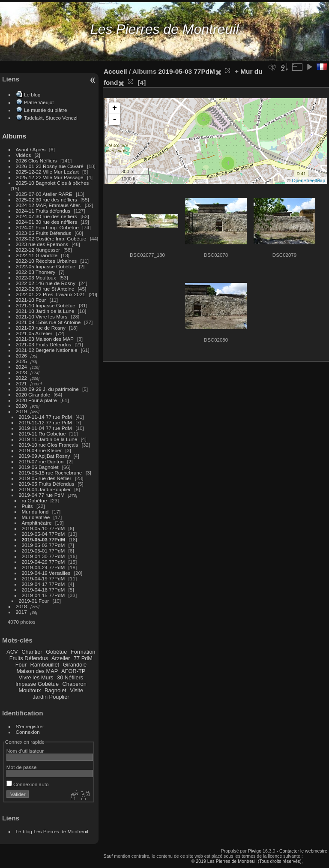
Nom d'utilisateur (25, 751)
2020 (21, 406)
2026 (21, 356)
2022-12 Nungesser (38, 250)
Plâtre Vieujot (39, 102)
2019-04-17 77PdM (43, 584)
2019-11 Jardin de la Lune (48, 439)
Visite (76, 690)
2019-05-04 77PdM (43, 534)
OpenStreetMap (308, 180)
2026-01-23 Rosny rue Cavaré (50, 166)
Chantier (32, 652)
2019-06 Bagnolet (39, 467)
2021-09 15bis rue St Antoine (48, 322)
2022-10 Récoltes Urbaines (46, 261)
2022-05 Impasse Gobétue (46, 266)
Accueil (115, 71)
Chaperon (75, 684)
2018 (21, 606)
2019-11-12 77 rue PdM (45, 422)
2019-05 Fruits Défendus (47, 484)
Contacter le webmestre (303, 851)
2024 (21, 367)
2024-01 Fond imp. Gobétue (47, 227)
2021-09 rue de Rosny (41, 328)
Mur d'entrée (36, 517)
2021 (21, 383)
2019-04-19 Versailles (46, 573)
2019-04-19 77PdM (43, 578)
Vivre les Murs (36, 677)
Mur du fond (35, 512)
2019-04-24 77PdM (43, 567)
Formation (83, 652)
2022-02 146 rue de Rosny (46, 283)
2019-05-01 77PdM (43, 551)
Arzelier (61, 658)
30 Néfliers (70, 677)
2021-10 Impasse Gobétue (46, 305)
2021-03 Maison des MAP (45, 339)
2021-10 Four (31, 300)
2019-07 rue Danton (41, 461)
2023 (21, 372)
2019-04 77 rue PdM (42, 495)
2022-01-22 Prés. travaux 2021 (51, 294)
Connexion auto (28, 784)
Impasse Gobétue (37, 684)
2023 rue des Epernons (42, 244)
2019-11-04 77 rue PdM (45, 428)
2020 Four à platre (36, 400)
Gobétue (56, 652)
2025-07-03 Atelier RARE (44, 194)
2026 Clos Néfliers (36, 161)
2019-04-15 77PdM (43, 595)
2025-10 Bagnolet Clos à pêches (52, 183)
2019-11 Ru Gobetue (42, 434)
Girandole (75, 665)
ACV (12, 652)
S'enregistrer (30, 726)
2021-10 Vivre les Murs (42, 317)
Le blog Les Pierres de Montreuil (52, 831)
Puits (27, 506)
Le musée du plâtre (46, 110)
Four (21, 665)
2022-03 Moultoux (36, 278)
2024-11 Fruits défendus (43, 211)
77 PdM (83, 658)
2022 (21, 378)
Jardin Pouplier (51, 697)
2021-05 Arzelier (34, 333)
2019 (21, 411)
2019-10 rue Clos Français (49, 445)
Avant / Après (31, 149)
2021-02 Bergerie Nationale (47, 350)
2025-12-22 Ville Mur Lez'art (47, 172)
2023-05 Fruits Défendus (44, 233)
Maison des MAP (37, 671)
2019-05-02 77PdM (43, 545)
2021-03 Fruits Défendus (44, 344)
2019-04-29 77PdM (43, 562)
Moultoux (30, 690)
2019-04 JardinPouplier (45, 489)
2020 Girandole (33, 395)
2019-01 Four (34, 601)
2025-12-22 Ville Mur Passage (50, 177)
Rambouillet (45, 665)
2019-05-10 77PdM (43, 528)
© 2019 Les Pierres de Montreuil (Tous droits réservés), (247, 861)
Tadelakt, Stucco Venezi (51, 118)
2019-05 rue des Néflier (45, 478)
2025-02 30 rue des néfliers (46, 200)
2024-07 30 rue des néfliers (46, 216)
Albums (14, 136)
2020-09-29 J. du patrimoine (47, 389)
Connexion (28, 732)
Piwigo (255, 851)
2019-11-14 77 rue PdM (45, 417)
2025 (21, 361)
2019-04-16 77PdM (43, 590)
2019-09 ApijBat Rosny (45, 456)
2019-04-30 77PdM (43, 556)
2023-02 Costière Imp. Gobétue (51, 239)
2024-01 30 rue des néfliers (47, 222)
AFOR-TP (73, 671)
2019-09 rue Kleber (40, 450)
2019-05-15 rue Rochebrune (51, 473)
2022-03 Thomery (36, 272)
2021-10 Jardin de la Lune (45, 311)
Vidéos (24, 155)
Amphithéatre (37, 523)
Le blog (32, 95)
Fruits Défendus (29, 658)
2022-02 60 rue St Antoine (45, 289)
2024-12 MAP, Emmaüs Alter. (49, 205)
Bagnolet (55, 690)
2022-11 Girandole (37, 255)
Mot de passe (22, 767)
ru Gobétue (34, 500)
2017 (21, 612)
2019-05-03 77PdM (43, 539)
